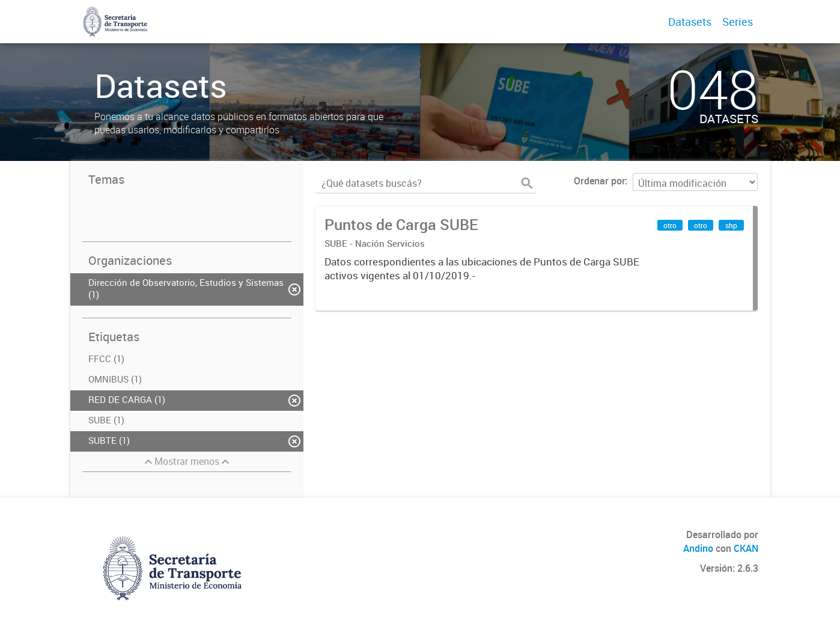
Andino (698, 548)
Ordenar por (599, 181)
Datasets (690, 22)
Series (738, 22)
